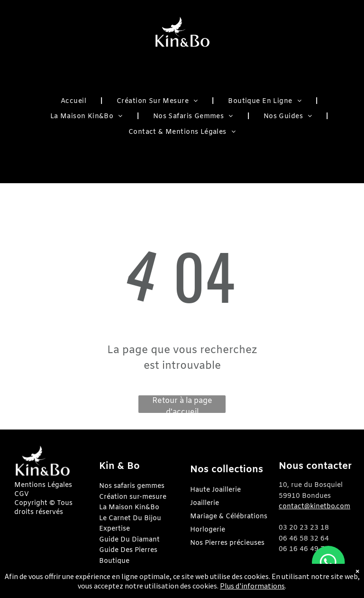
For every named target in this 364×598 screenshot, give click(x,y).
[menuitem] (74, 102)
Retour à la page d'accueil (182, 404)
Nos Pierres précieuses (227, 543)
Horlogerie (208, 530)
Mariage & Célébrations (229, 517)
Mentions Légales (43, 485)
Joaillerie (205, 503)
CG (19, 494)
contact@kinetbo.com (314, 507)
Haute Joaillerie (215, 490)
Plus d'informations (252, 586)
